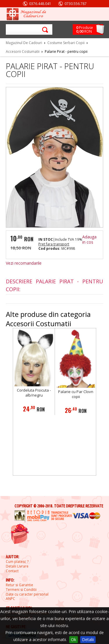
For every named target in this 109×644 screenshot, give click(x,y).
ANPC (10, 599)
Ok (74, 639)
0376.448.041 (40, 4)
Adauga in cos (89, 239)
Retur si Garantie (19, 585)
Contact (12, 571)
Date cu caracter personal (27, 594)
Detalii (88, 639)
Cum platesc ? (17, 562)
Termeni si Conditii (21, 590)
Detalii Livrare (17, 566)
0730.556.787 (76, 4)
